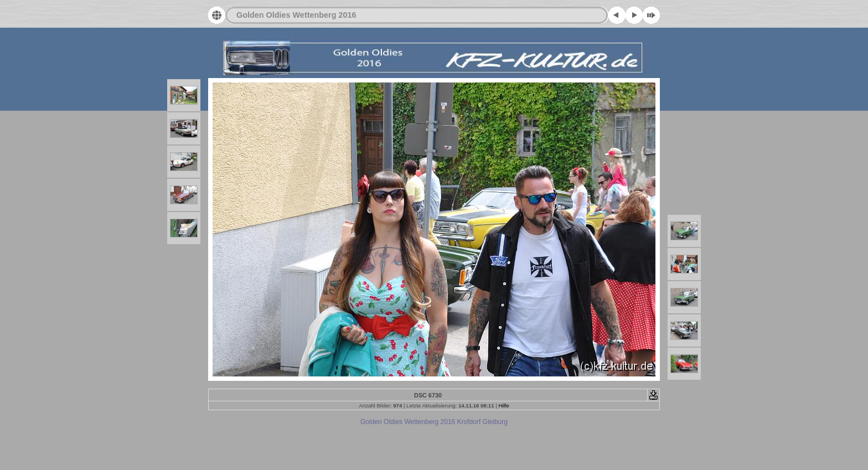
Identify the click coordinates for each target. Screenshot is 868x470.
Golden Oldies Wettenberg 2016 (296, 15)
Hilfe (503, 406)
